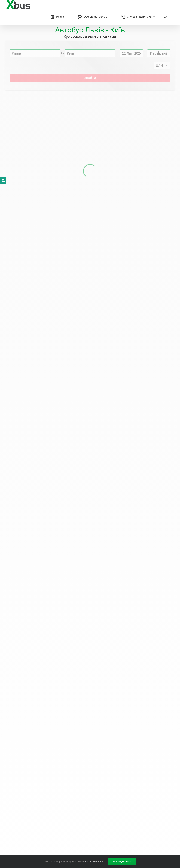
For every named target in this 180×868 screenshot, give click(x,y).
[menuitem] (167, 17)
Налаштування (94, 862)
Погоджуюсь (122, 861)
